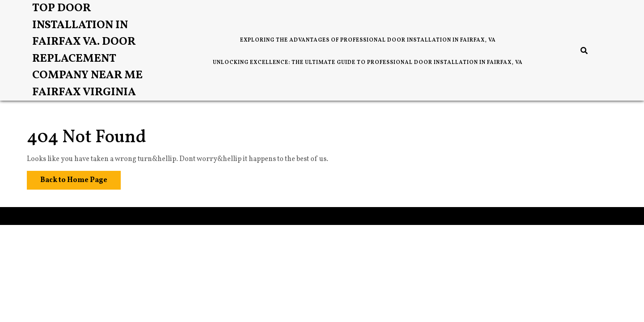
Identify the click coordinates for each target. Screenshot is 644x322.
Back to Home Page (67, 178)
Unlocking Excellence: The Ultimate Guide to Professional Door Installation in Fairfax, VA (368, 63)
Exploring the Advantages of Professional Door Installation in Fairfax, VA (368, 40)
